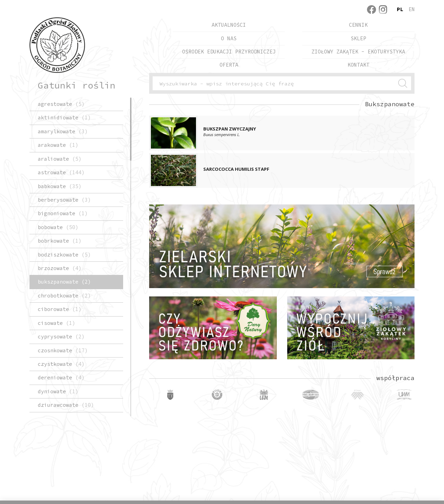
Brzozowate (60, 268)
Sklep (358, 38)
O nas (229, 38)
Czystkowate (61, 364)
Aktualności (229, 25)
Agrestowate (61, 104)
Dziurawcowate (66, 405)
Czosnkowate (63, 350)
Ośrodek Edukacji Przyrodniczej (229, 52)
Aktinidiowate (64, 117)
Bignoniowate (63, 213)
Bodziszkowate (64, 255)
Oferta (229, 65)
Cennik (358, 25)
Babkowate (60, 186)
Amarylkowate (63, 131)
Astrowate (61, 172)
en (412, 9)
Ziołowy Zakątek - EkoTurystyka (358, 52)
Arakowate (58, 145)
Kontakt (358, 65)
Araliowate (60, 159)
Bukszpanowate (64, 282)
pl (400, 9)
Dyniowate (58, 391)
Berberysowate (64, 200)
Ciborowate (60, 309)
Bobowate (58, 227)
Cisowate (57, 323)
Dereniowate (61, 377)
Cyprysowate (61, 337)
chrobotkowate (64, 296)
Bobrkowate (60, 241)
